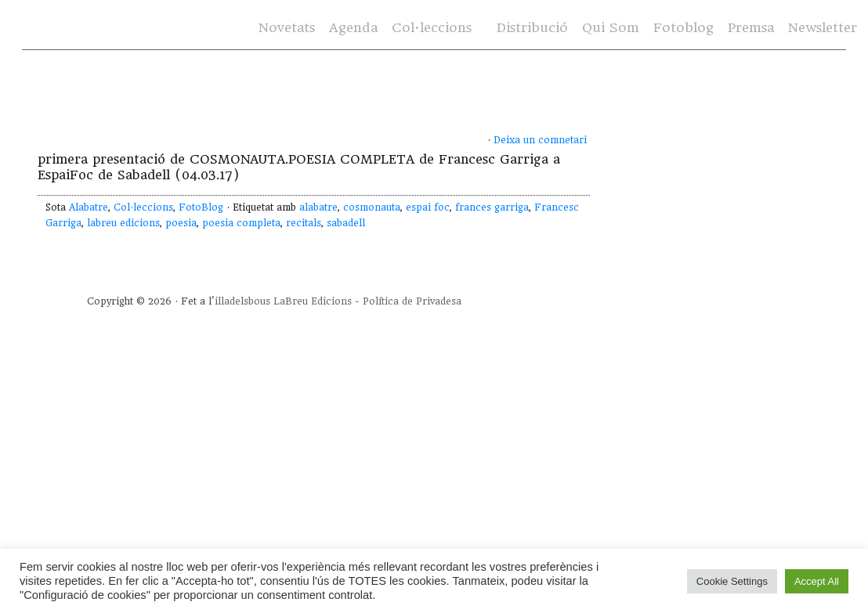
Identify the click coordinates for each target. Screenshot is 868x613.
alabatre (318, 207)
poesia (181, 223)
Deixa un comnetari (540, 140)
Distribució (532, 28)
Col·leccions (432, 28)
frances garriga (492, 207)
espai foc (428, 207)
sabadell (346, 223)
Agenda (353, 28)
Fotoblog (684, 28)
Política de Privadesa (412, 301)
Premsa (751, 28)
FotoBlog (201, 207)
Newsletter (823, 28)
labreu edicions (123, 223)
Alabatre (89, 207)
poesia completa (241, 223)
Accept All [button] (817, 581)
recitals (304, 223)
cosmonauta (372, 207)
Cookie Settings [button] (732, 581)
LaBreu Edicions (313, 301)
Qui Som (611, 28)
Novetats (287, 28)
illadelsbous (242, 301)
